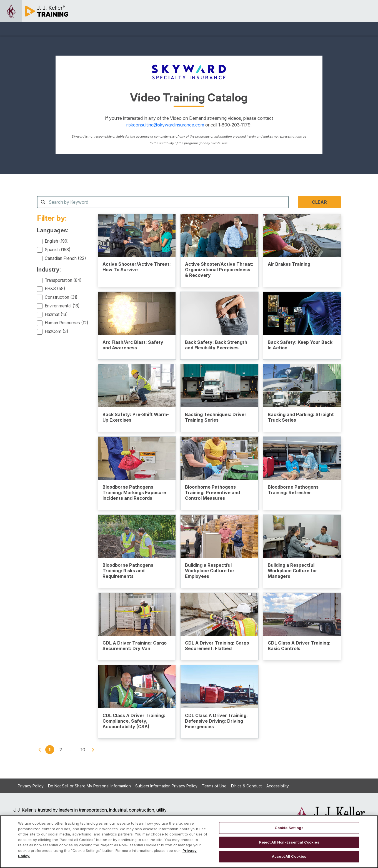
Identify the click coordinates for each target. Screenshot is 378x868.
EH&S (55, 289)
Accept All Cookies (289, 856)
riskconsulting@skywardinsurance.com (166, 125)
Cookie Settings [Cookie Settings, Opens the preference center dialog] (289, 828)
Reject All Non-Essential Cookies (289, 842)
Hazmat (56, 314)
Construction (61, 297)
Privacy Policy (31, 786)
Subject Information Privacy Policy (166, 786)
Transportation (63, 280)
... (72, 750)
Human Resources (67, 323)
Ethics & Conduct (246, 786)
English (57, 241)
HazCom (57, 331)
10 (83, 750)
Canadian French (65, 258)
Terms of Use (214, 786)
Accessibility (278, 786)
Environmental (62, 306)
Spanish (58, 250)
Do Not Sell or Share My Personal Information (89, 786)
